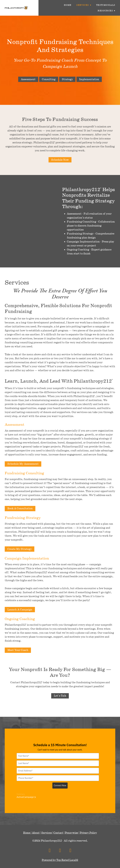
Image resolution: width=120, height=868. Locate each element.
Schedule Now (60, 160)
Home (68, 5)
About (36, 833)
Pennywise (71, 833)
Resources (106, 11)
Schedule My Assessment (23, 464)
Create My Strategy (20, 549)
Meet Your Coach (18, 650)
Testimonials (106, 5)
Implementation (89, 79)
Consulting (49, 79)
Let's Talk (60, 696)
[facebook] (50, 850)
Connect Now (60, 785)
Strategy (67, 79)
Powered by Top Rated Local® (60, 860)
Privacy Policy (88, 833)
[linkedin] (70, 850)
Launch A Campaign (20, 610)
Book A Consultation (20, 508)
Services (84, 5)
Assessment (28, 79)
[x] (60, 850)
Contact (58, 833)
